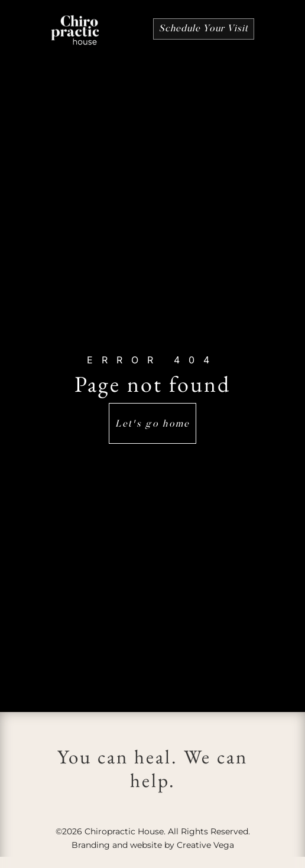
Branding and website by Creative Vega (153, 845)
